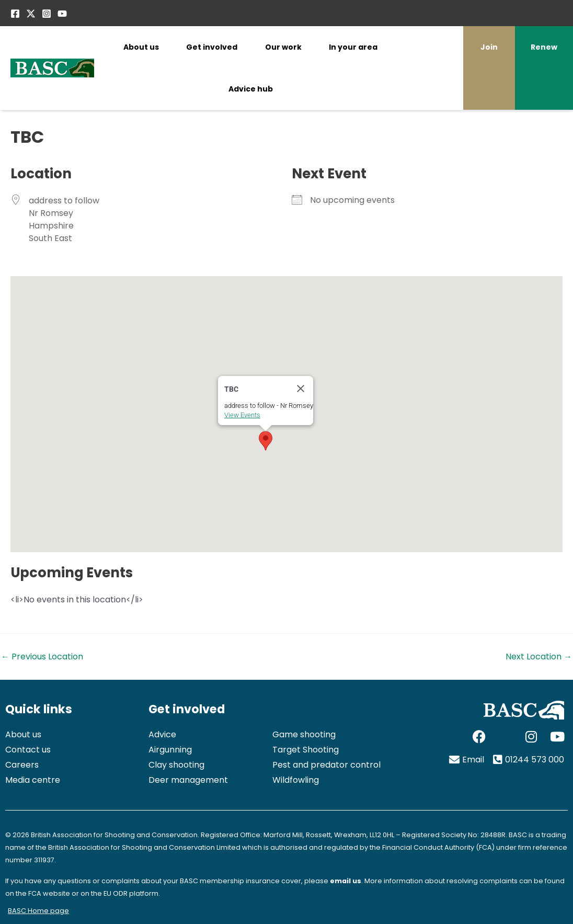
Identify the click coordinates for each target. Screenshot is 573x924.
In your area (353, 47)
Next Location (539, 657)
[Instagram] (47, 14)
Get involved (212, 47)
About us (141, 47)
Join (489, 47)
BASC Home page (38, 911)
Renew (544, 47)
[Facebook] (15, 14)
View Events (242, 415)
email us (346, 881)
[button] (266, 441)
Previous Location (42, 657)
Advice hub (251, 89)
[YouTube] (62, 14)
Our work (283, 47)
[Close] (301, 389)
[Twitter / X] (31, 14)
